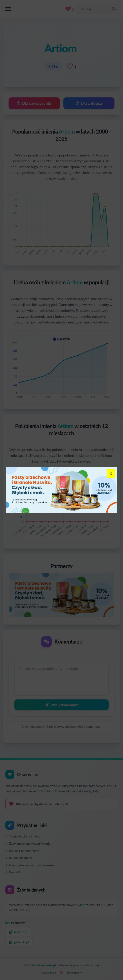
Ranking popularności (22, 851)
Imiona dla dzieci (19, 858)
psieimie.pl (19, 942)
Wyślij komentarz (61, 705)
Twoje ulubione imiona (23, 836)
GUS (80, 905)
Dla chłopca (89, 103)
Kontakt (13, 872)
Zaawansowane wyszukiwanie (28, 843)
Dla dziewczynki (34, 103)
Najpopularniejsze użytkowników (30, 865)
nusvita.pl (18, 932)
